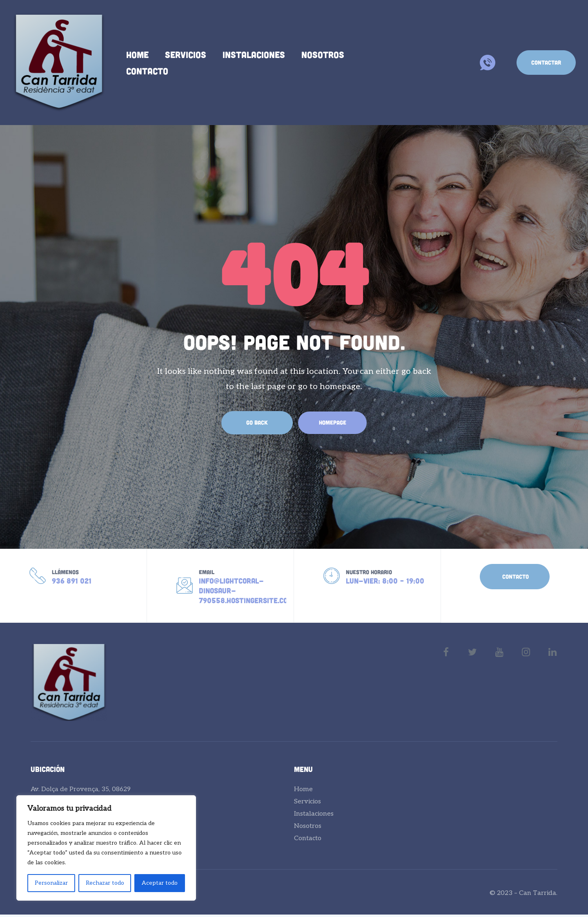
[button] (546, 63)
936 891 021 (72, 582)
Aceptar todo (160, 883)
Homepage (333, 422)
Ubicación (48, 772)
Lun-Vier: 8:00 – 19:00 (385, 582)
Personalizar (51, 883)
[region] (106, 848)
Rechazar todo (105, 883)
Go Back (253, 422)
